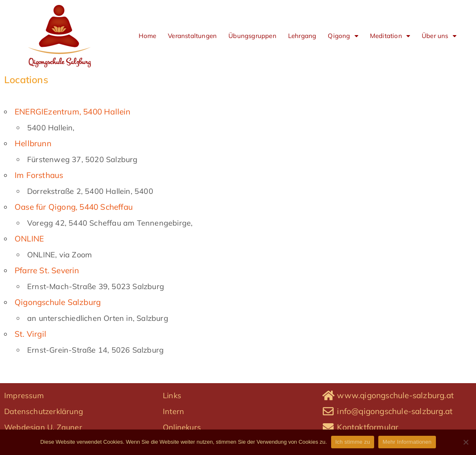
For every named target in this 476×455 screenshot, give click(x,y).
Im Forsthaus (39, 175)
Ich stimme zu (353, 442)
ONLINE (29, 239)
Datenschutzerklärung (44, 411)
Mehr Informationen (407, 442)
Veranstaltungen (192, 36)
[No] (466, 442)
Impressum (24, 395)
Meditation (390, 36)
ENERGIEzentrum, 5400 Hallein (73, 112)
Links (172, 395)
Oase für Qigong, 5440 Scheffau (74, 207)
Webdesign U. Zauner (43, 427)
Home (147, 36)
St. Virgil (30, 334)
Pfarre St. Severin (47, 270)
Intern (173, 411)
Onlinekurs (182, 427)
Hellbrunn (33, 143)
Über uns (439, 36)
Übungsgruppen (252, 36)
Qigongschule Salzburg (58, 302)
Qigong (343, 36)
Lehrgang (302, 36)
